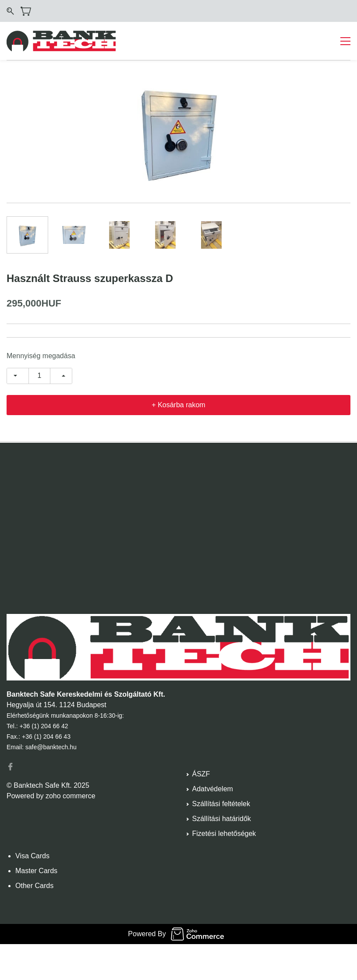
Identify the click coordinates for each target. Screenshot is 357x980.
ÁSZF (201, 774)
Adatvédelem (213, 789)
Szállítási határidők (222, 819)
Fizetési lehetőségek (224, 834)
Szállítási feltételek (221, 804)
